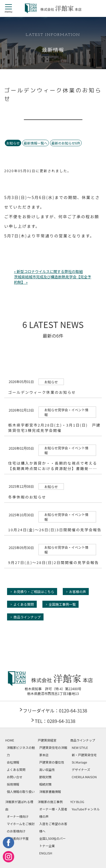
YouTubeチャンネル (86, 809)
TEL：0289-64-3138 (55, 721)
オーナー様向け (18, 816)
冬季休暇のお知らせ (27, 497)
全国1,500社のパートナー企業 (52, 842)
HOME (10, 740)
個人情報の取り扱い (21, 792)
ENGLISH (46, 853)
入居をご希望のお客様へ (53, 827)
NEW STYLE (80, 747)
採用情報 (13, 784)
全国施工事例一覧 (62, 604)
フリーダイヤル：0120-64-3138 (55, 710)
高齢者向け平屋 (18, 838)
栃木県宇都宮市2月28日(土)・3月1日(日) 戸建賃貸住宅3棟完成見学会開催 (54, 428)
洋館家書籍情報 (50, 792)
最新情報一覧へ (36, 143)
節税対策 (46, 777)
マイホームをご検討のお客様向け (21, 827)
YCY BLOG (77, 802)
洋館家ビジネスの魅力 (21, 751)
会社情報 (13, 762)
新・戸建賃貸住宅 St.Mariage (84, 758)
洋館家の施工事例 (50, 802)
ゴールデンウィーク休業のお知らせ (42, 392)
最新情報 (53, 50)
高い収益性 (47, 769)
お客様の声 (77, 592)
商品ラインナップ (27, 617)
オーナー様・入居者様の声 (53, 813)
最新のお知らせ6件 (66, 143)
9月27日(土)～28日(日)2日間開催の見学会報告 (54, 562)
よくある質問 (24, 604)
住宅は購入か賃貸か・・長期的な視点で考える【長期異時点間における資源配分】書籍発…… (53, 466)
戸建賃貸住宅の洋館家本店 (53, 751)
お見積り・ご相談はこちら (34, 592)
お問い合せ (15, 777)
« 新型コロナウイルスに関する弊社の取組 (48, 271)
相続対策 (46, 784)
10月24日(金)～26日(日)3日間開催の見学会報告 (55, 530)
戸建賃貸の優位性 (52, 762)
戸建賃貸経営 (47, 740)
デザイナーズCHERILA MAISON (84, 773)
